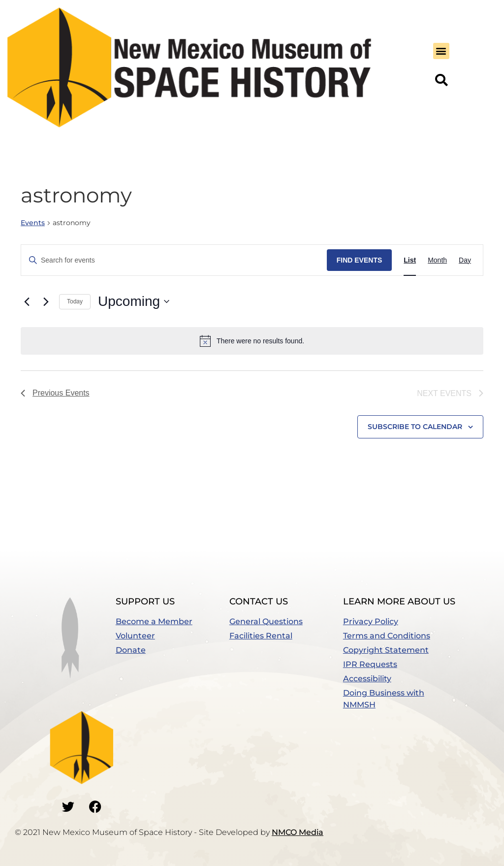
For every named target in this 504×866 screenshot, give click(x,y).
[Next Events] (46, 301)
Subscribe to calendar (415, 427)
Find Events (360, 260)
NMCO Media (298, 832)
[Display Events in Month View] (437, 260)
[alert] (252, 341)
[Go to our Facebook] (95, 806)
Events (33, 223)
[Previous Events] (27, 301)
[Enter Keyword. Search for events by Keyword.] (174, 260)
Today (75, 301)
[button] (441, 51)
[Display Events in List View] (410, 260)
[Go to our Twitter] (68, 806)
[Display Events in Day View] (465, 260)
